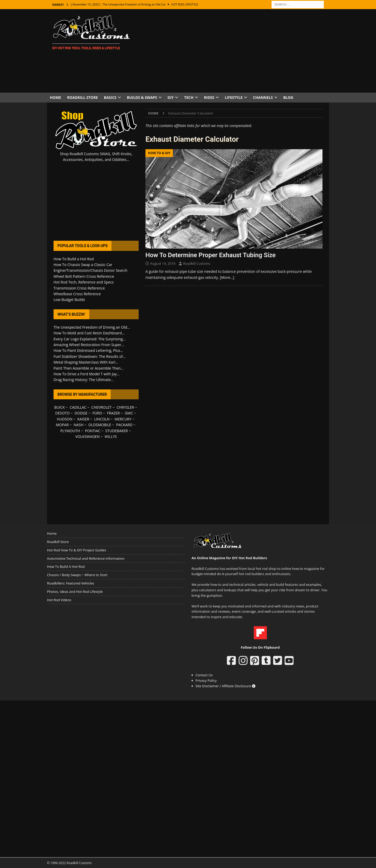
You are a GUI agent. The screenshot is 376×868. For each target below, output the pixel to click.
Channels (263, 97)
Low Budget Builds (69, 300)
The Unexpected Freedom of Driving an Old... (92, 327)
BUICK (59, 407)
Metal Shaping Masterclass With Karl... (86, 362)
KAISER (83, 419)
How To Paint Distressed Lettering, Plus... (88, 350)
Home (55, 97)
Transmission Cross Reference (79, 288)
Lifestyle (234, 97)
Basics (110, 97)
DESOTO (63, 413)
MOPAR (62, 425)
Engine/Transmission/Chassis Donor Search (90, 270)
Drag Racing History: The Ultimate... (84, 380)
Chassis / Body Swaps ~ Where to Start (77, 575)
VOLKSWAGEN (88, 436)
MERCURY (123, 419)
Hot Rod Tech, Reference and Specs (84, 282)
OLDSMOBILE (100, 425)
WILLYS (111, 436)
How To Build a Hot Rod (74, 259)
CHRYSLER (125, 407)
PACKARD (124, 425)
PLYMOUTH (70, 431)
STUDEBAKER (116, 431)
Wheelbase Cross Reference (77, 294)
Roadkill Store (83, 97)
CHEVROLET (102, 407)
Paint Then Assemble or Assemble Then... (89, 368)
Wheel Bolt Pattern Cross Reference (84, 276)
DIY (171, 97)
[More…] (227, 277)
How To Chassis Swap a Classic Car (83, 265)
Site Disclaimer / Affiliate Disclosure (226, 686)
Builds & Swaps (142, 97)
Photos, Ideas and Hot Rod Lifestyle (75, 592)
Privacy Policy (206, 680)
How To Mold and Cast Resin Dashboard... (89, 333)
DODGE (81, 413)
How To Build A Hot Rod (66, 566)
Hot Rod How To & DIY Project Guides (77, 550)
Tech (189, 97)
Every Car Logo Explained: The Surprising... (90, 339)
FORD (97, 413)
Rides (209, 97)
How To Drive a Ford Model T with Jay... (87, 374)
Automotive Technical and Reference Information (86, 558)
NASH (78, 425)
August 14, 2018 (163, 263)
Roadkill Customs (197, 263)
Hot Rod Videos (59, 600)
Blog (288, 97)
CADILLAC (78, 407)
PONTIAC (93, 431)
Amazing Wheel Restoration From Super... (89, 345)
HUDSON (64, 419)
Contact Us (204, 675)
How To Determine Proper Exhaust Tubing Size (211, 255)
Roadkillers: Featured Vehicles (70, 583)
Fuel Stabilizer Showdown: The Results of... (90, 356)
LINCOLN (102, 419)
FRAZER (113, 413)
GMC (129, 413)
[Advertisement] (234, 51)
